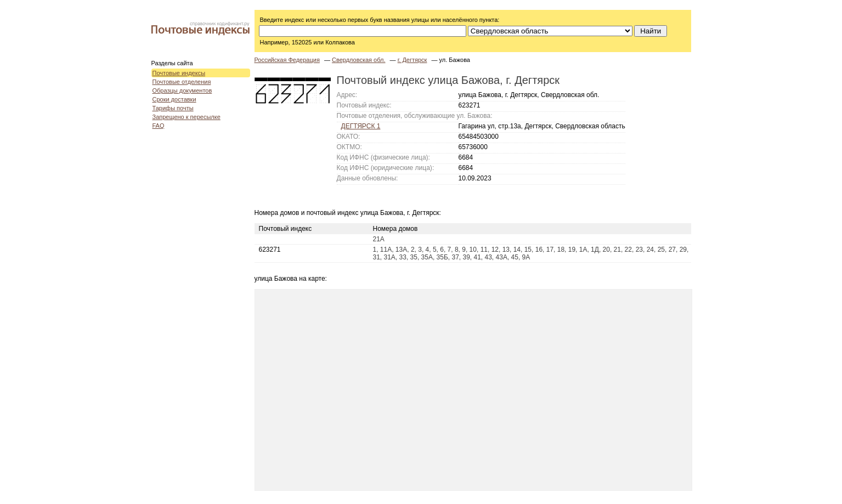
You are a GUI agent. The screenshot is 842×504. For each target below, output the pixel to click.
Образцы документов (182, 90)
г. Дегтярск (412, 60)
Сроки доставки (174, 99)
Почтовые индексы (179, 73)
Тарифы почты (173, 108)
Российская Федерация (287, 60)
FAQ (159, 126)
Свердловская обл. (359, 60)
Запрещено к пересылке (187, 117)
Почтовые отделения (182, 82)
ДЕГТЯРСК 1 (361, 126)
